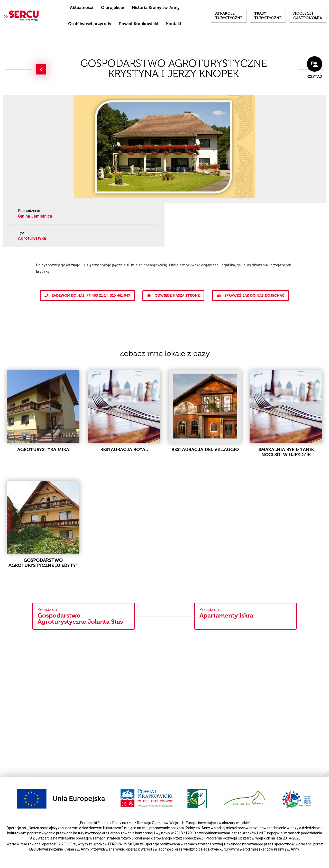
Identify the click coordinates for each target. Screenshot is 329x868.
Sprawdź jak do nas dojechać (251, 296)
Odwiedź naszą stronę (173, 296)
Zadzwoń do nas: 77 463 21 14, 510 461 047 (87, 296)
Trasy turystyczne (268, 16)
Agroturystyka (32, 238)
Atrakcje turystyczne (229, 16)
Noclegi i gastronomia (308, 16)
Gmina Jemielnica (35, 216)
